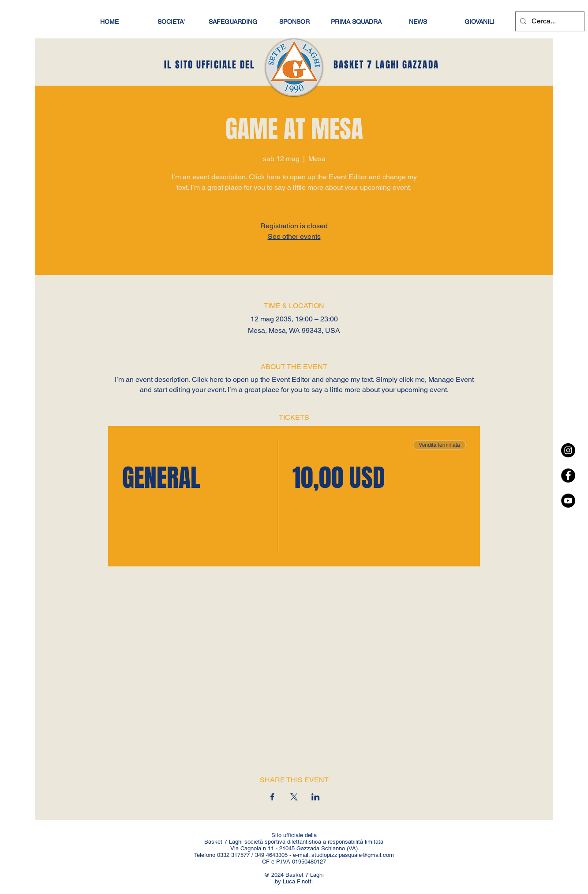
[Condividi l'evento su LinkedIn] (316, 797)
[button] (480, 22)
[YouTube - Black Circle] (568, 501)
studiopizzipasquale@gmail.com (353, 855)
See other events (294, 236)
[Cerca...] (549, 21)
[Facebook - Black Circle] (568, 475)
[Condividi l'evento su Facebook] (272, 797)
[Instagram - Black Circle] (568, 450)
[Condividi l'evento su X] (294, 797)
